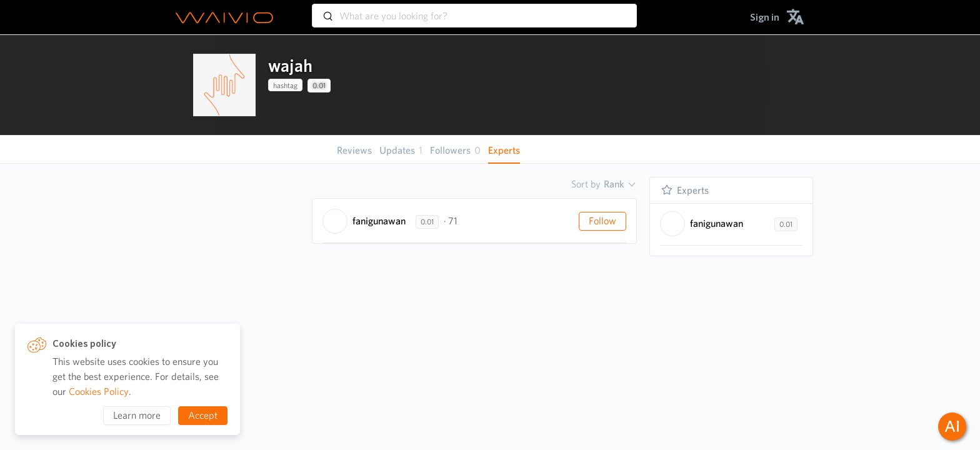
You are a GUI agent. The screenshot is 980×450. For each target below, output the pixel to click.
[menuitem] (765, 17)
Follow (602, 221)
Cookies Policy (99, 392)
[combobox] (474, 10)
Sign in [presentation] (765, 17)
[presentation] (224, 85)
